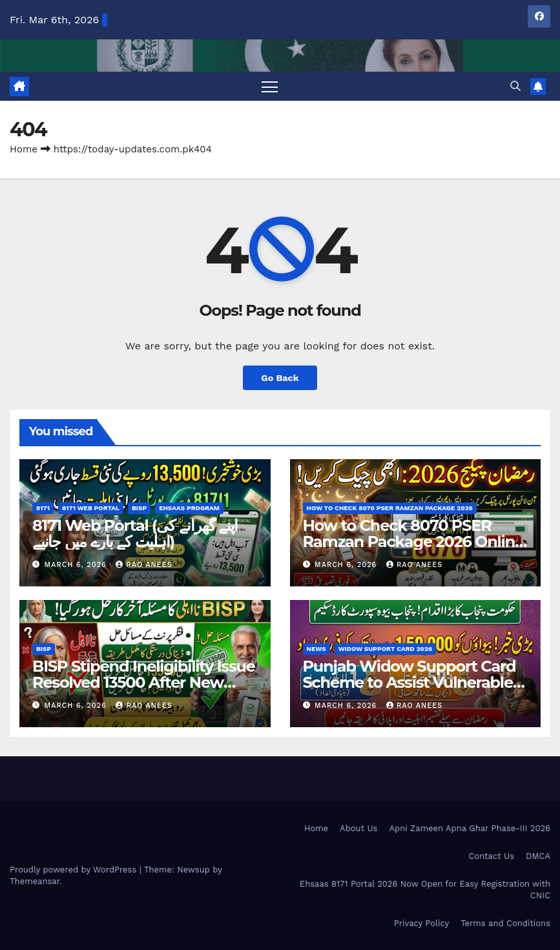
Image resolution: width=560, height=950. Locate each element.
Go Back (280, 378)
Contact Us (491, 856)
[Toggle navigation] (270, 86)
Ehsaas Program (189, 508)
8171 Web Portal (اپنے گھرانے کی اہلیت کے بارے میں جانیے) (135, 533)
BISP (139, 508)
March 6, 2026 (77, 565)
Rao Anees (144, 565)
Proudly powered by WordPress (75, 870)
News (316, 649)
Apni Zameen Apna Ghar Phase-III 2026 (470, 828)
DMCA (538, 856)
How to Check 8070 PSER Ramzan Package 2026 (390, 508)
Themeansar (35, 881)
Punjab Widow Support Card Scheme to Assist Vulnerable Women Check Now (410, 682)
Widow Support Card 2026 (386, 649)
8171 (43, 508)
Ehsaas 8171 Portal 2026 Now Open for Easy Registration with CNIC (425, 890)
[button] (515, 86)
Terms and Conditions (505, 923)
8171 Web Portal (91, 508)
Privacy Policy (421, 923)
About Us (358, 828)
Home (24, 149)
